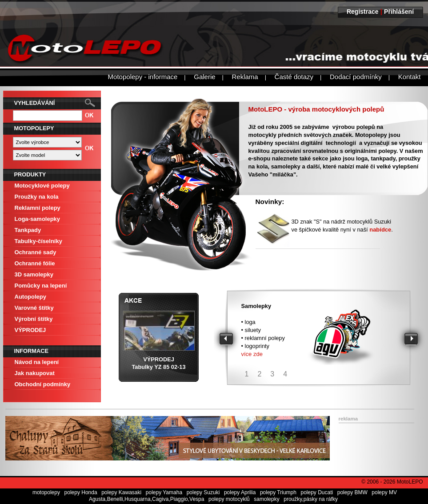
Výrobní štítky (34, 319)
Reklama (245, 77)
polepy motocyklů (229, 499)
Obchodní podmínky (43, 384)
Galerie (204, 77)
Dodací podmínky (356, 77)
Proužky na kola (37, 197)
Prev (227, 340)
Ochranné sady (36, 252)
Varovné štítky (34, 308)
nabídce (380, 230)
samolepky (266, 499)
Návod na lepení (37, 362)
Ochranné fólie (35, 263)
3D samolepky (34, 274)
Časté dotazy (294, 77)
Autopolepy (31, 297)
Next (412, 340)
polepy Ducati (317, 492)
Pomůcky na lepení (41, 286)
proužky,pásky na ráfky (311, 499)
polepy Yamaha (164, 492)
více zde (252, 354)
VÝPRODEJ (30, 330)
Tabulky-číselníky (38, 241)
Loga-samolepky (38, 219)
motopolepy (46, 492)
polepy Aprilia (240, 492)
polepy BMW (352, 492)
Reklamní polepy (38, 208)
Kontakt (410, 77)
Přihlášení (399, 12)
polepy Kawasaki (121, 492)
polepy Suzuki (203, 492)
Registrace (363, 12)
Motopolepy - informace (143, 77)
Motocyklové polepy (42, 186)
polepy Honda (81, 492)
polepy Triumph (278, 492)
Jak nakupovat (35, 373)
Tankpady (28, 230)
